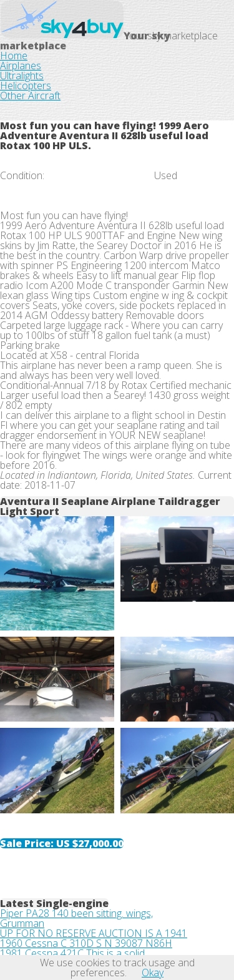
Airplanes (21, 66)
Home (14, 56)
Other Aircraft (30, 96)
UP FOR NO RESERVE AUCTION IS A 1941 (94, 933)
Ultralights (22, 76)
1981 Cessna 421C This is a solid (72, 953)
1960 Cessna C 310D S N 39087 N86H (86, 943)
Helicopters (26, 86)
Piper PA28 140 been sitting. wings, (76, 913)
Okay (153, 973)
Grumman (22, 923)
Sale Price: (62, 843)
